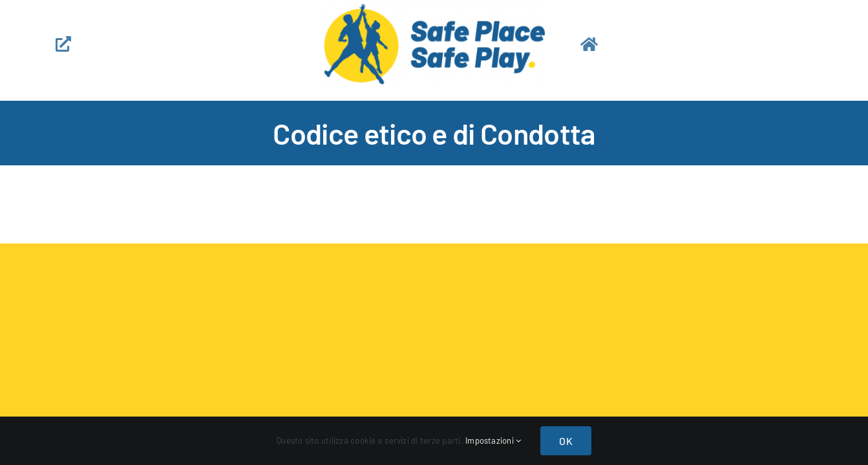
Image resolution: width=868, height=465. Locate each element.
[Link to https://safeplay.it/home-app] (693, 44)
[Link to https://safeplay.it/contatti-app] (168, 44)
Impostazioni (493, 440)
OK (566, 441)
